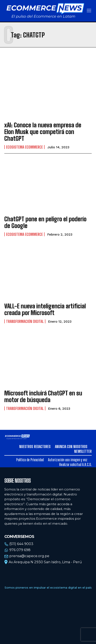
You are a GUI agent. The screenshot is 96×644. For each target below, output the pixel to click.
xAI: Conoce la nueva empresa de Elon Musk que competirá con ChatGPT (43, 132)
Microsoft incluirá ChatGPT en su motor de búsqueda (43, 396)
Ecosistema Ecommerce (24, 147)
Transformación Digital (25, 321)
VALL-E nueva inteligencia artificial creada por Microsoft (45, 309)
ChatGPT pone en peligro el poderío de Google (45, 222)
